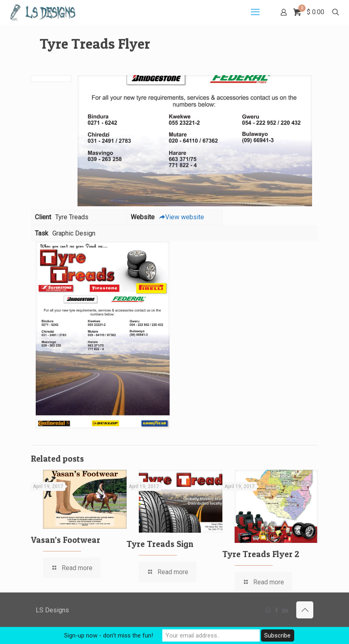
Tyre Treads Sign (160, 544)
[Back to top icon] (305, 610)
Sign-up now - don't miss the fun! (109, 635)
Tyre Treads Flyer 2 (261, 554)
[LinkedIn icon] (285, 610)
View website (181, 217)
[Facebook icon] (277, 610)
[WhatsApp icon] (268, 610)
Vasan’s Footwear (66, 540)
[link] (103, 335)
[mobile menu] (255, 12)
